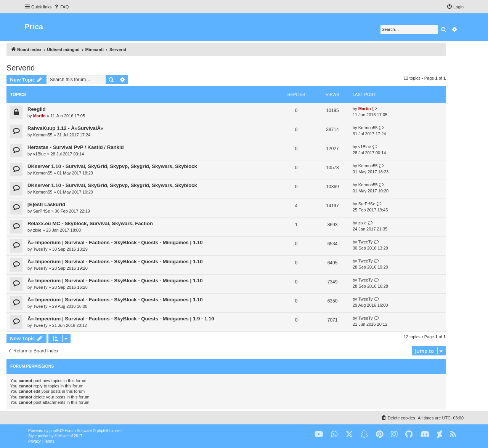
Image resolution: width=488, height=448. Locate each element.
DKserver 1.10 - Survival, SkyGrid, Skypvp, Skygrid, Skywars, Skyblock (112, 166)
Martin (39, 116)
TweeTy (40, 249)
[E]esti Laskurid (46, 204)
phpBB (55, 431)
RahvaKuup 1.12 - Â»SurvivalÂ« (65, 128)
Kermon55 (43, 135)
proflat (43, 436)
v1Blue (40, 154)
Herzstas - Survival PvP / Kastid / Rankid (76, 147)
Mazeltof (66, 436)
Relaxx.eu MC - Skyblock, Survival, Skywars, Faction (90, 223)
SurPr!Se (42, 211)
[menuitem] (61, 7)
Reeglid (37, 109)
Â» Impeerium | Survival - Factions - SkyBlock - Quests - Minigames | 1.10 (115, 242)
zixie (37, 230)
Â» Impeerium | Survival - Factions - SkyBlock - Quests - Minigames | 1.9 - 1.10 (121, 319)
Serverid (21, 68)
